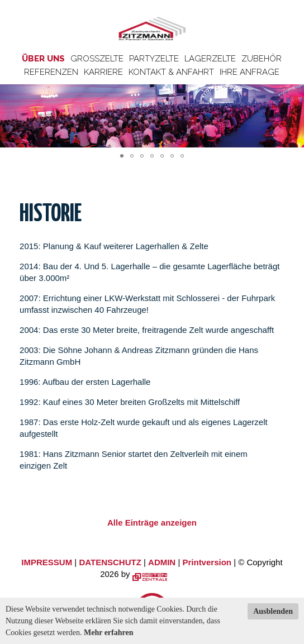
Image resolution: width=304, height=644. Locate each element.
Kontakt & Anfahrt (171, 72)
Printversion (207, 562)
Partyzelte (154, 59)
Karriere (103, 72)
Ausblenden (273, 611)
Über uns (43, 59)
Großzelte (97, 59)
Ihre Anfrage (250, 72)
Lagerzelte (210, 59)
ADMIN (162, 562)
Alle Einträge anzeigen (152, 523)
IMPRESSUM (47, 562)
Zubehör (262, 59)
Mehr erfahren (109, 633)
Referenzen (51, 72)
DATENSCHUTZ (110, 562)
